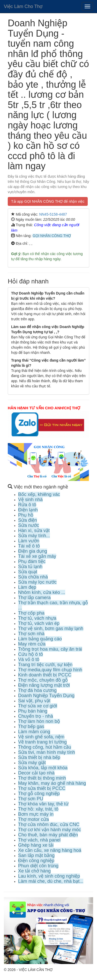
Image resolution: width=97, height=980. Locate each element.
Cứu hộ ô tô (31, 654)
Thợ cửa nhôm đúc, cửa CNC (49, 824)
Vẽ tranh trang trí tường (42, 742)
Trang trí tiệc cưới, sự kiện (45, 665)
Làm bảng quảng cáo (40, 639)
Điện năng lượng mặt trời (44, 685)
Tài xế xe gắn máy (37, 556)
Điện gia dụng (33, 551)
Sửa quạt (28, 572)
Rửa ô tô (27, 505)
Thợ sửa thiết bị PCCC (42, 788)
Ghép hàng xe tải (36, 845)
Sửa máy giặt (32, 763)
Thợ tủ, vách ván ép (39, 623)
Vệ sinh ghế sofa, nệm (41, 737)
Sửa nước (29, 525)
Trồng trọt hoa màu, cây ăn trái (50, 649)
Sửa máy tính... (34, 536)
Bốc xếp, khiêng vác (39, 494)
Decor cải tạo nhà (36, 773)
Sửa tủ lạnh (30, 567)
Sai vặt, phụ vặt (34, 701)
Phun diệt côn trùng (38, 866)
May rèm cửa (32, 644)
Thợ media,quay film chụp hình (50, 670)
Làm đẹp (27, 587)
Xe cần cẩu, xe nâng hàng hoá (50, 850)
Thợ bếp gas (31, 726)
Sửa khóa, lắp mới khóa (43, 768)
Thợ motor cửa (33, 819)
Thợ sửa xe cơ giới (38, 706)
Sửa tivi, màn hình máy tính (47, 752)
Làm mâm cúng (34, 732)
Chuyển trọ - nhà (36, 716)
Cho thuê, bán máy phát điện (48, 835)
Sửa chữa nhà (33, 577)
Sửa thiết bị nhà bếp (39, 757)
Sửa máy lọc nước (37, 582)
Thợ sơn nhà (31, 634)
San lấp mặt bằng (36, 855)
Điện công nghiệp (36, 861)
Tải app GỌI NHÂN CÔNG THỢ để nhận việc (48, 201)
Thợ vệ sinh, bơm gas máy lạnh (51, 628)
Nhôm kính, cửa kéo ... (42, 592)
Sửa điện (28, 520)
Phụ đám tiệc (32, 561)
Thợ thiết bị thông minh (42, 778)
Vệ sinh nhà (30, 500)
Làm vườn (29, 541)
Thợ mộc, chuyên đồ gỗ (43, 680)
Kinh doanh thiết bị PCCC (45, 675)
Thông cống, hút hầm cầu (45, 747)
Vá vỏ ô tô (29, 659)
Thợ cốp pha (31, 613)
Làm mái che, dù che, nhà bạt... (51, 881)
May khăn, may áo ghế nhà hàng (52, 783)
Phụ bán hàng (33, 711)
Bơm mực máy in (36, 814)
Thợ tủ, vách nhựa (37, 618)
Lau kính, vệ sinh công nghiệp (49, 876)
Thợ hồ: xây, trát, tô (38, 809)
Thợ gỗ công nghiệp (39, 794)
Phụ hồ (26, 515)
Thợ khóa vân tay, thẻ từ (43, 804)
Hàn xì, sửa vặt (34, 530)
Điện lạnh (28, 510)
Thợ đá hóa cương (37, 690)
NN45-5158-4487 (53, 214)
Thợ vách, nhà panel (39, 840)
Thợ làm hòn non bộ (39, 721)
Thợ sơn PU (31, 799)
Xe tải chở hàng (34, 871)
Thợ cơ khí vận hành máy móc (50, 830)
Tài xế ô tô (29, 546)
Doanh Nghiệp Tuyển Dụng (46, 696)
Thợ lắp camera (34, 598)
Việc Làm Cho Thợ (23, 6)
